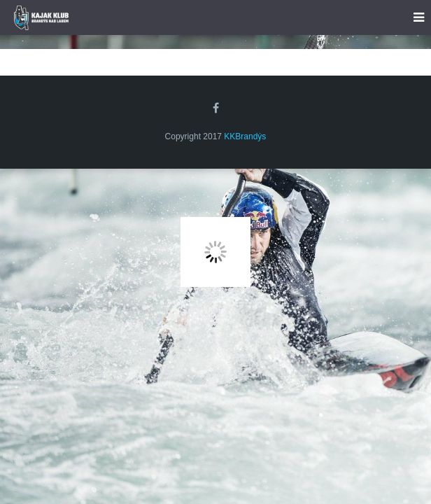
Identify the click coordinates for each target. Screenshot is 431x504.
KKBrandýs (245, 136)
